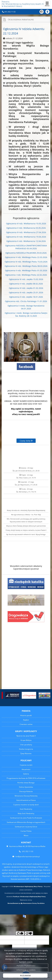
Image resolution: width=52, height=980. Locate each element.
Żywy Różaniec (26, 753)
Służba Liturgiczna (26, 749)
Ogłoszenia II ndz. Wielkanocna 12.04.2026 (26, 241)
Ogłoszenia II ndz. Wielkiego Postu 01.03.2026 (26, 270)
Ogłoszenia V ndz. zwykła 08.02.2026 (26, 284)
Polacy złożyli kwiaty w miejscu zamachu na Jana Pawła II (26, 530)
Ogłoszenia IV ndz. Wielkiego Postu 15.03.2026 (26, 262)
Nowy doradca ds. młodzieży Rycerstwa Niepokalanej (26, 510)
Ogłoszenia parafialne (21, 20)
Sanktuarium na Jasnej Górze (26, 827)
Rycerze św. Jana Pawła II (26, 736)
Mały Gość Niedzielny (26, 813)
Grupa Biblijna (26, 740)
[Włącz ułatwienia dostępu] (49, 12)
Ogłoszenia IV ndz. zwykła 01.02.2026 (26, 288)
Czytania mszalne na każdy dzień (26, 805)
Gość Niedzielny (26, 809)
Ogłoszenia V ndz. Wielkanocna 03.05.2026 (26, 228)
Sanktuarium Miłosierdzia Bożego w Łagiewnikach (26, 822)
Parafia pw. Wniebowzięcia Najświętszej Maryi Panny (25, 4)
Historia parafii (26, 715)
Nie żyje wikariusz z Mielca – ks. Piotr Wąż (26, 515)
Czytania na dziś (26, 765)
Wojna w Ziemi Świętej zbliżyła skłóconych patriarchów (26, 526)
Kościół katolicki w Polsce (26, 800)
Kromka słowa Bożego (26, 783)
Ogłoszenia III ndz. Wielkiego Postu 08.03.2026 (26, 266)
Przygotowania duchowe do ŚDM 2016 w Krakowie (26, 778)
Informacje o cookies (26, 970)
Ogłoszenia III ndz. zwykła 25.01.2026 (26, 292)
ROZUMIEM (25, 976)
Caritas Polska (26, 831)
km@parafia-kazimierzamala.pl (28, 857)
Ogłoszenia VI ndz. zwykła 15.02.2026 (26, 279)
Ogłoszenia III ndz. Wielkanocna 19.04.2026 (26, 237)
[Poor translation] (29, 933)
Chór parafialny (26, 745)
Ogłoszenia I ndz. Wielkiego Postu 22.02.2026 (26, 275)
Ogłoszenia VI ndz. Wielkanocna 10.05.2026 (26, 224)
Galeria (26, 774)
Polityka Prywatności (26, 966)
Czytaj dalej (26, 441)
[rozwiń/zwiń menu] (47, 4)
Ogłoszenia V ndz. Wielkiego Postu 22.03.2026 (26, 257)
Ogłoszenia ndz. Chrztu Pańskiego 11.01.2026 (26, 301)
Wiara (26, 835)
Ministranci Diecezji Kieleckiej (26, 796)
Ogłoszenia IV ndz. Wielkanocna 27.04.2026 (26, 232)
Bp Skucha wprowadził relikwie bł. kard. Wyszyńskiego (26, 534)
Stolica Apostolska (26, 787)
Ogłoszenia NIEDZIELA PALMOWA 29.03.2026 (26, 253)
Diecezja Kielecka (26, 791)
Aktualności (26, 769)
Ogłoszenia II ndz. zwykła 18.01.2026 (26, 297)
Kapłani (26, 720)
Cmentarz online (26, 724)
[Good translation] (20, 933)
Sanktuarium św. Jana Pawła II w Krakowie (26, 818)
